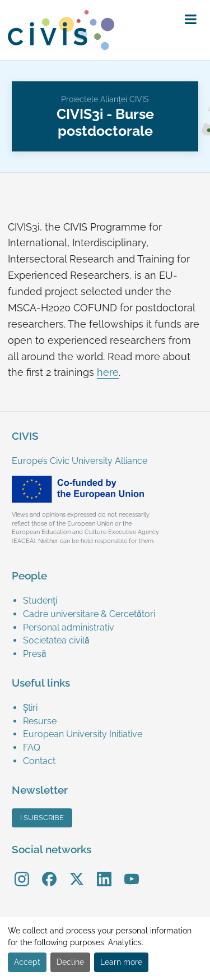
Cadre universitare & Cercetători (89, 614)
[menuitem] (111, 601)
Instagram (22, 871)
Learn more (121, 962)
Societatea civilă (56, 640)
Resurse (40, 721)
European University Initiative (83, 734)
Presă (35, 654)
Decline (70, 962)
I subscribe (42, 818)
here (108, 372)
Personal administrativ (69, 627)
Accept (27, 962)
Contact (39, 761)
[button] (191, 20)
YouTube (131, 871)
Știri (30, 708)
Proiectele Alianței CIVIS (105, 99)
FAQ (32, 747)
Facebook (49, 871)
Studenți (40, 601)
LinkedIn (104, 871)
